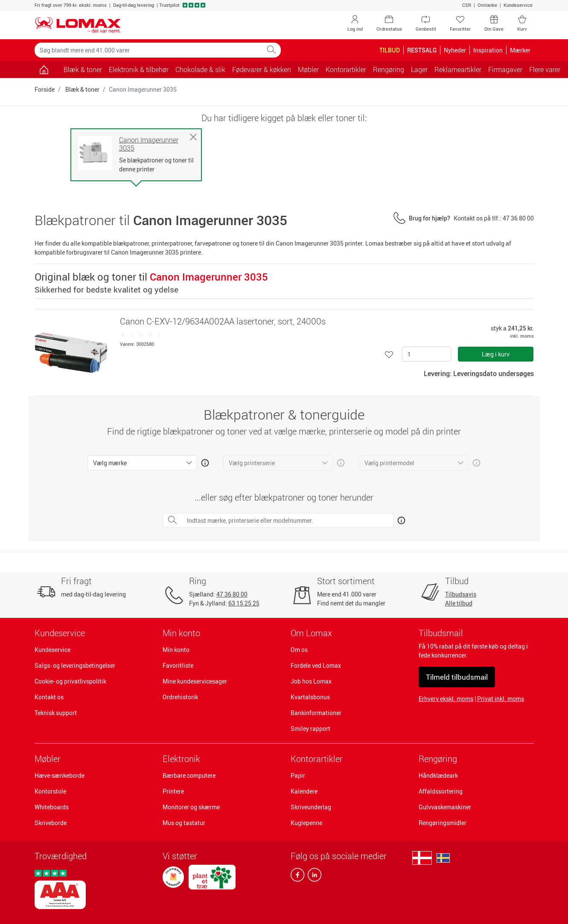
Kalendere (304, 791)
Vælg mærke (110, 463)
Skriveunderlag (311, 807)
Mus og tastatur (184, 823)
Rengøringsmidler (443, 823)
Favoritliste (178, 665)
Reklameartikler (458, 70)
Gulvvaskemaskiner (445, 807)
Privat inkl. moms (501, 699)
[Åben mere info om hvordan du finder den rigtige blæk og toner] (400, 519)
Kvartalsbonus (310, 697)
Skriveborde (51, 823)
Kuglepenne (306, 823)
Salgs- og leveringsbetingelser (75, 665)
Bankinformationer (316, 713)
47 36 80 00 (232, 594)
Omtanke (487, 5)
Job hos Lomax (311, 681)
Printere (173, 791)
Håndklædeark (438, 775)
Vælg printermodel (389, 463)
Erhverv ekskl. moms (446, 699)
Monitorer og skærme (191, 807)
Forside (45, 89)
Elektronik (181, 759)
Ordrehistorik (180, 697)
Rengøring (438, 759)
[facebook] (297, 877)
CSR (467, 5)
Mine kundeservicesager (195, 681)
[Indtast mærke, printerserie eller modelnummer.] (288, 520)
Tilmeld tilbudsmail (457, 677)
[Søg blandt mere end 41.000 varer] (149, 50)
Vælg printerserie (252, 463)
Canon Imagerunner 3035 (149, 144)
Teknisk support (56, 713)
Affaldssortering (441, 791)
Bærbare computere (189, 775)
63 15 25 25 (244, 603)
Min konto (176, 650)
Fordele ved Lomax (316, 665)
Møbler (48, 759)
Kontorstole (50, 791)
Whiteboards (52, 807)
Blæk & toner (83, 70)
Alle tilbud (459, 603)
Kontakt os (49, 697)
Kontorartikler (317, 759)
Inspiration (488, 50)
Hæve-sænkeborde (60, 775)
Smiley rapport (310, 728)
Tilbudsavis (461, 594)
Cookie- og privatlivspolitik (70, 681)
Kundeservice (518, 5)
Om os (299, 650)
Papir (298, 775)
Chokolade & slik (200, 70)
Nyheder (455, 50)
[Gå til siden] (44, 70)
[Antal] (427, 354)
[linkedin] (313, 877)
